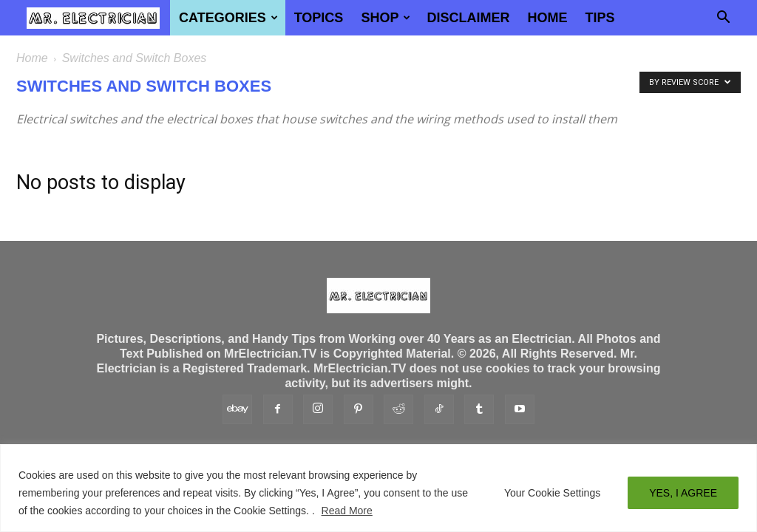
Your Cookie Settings (552, 493)
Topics (319, 18)
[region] (378, 488)
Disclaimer (468, 18)
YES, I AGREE (683, 493)
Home (547, 18)
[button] (723, 18)
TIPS (600, 18)
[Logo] (93, 18)
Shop (386, 18)
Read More (347, 511)
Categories (228, 18)
